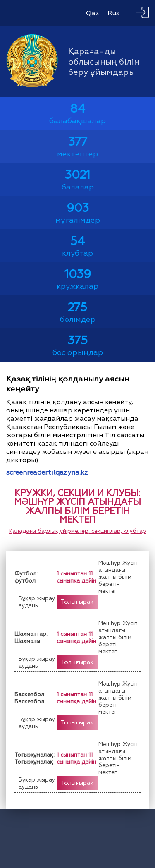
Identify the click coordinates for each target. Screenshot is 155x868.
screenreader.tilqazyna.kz (47, 472)
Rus (113, 13)
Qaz (93, 13)
